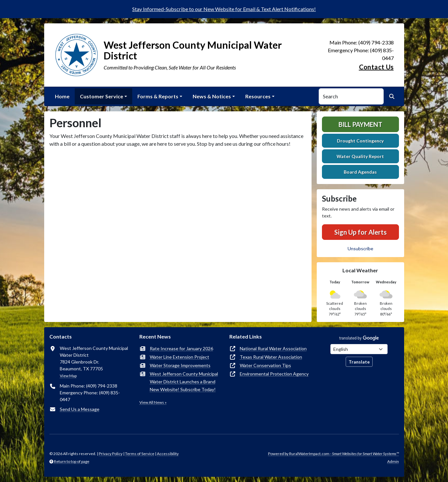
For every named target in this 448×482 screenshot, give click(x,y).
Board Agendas (360, 172)
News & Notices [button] (212, 96)
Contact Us (376, 67)
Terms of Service (140, 454)
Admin (393, 461)
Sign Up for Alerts (360, 232)
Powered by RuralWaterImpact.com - (333, 454)
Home (62, 96)
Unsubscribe (360, 248)
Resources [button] (258, 96)
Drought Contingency (360, 141)
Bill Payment (360, 124)
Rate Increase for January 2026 (181, 348)
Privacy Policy (111, 454)
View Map (68, 376)
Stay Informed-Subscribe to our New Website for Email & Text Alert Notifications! (224, 9)
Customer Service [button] (102, 96)
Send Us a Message (80, 409)
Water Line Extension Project (179, 357)
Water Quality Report (360, 156)
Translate (359, 362)
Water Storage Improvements (180, 365)
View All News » (153, 402)
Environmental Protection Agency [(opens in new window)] (274, 374)
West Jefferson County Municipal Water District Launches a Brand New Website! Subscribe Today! (184, 382)
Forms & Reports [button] (158, 96)
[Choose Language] (359, 349)
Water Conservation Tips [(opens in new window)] (265, 365)
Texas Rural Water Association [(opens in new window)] (271, 357)
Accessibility (168, 454)
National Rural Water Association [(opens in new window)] (273, 348)
